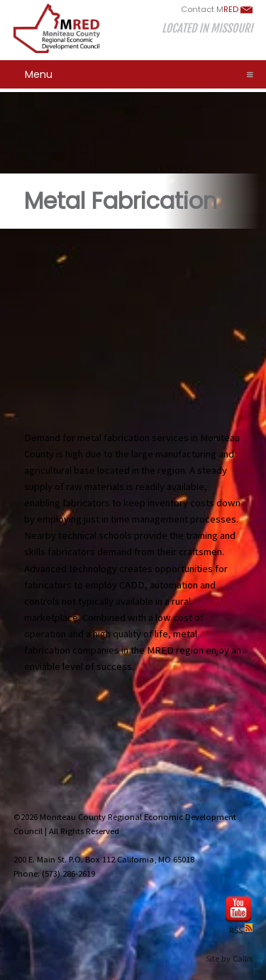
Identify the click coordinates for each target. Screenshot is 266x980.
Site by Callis (229, 958)
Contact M (217, 9)
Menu (139, 74)
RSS (241, 930)
